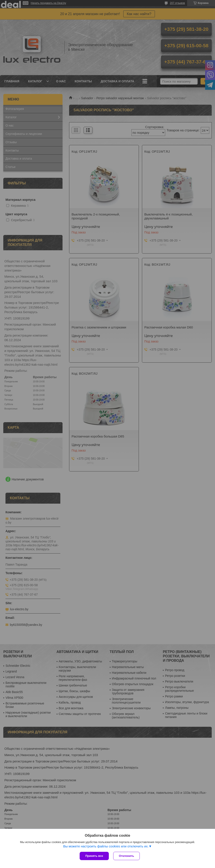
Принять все (94, 856)
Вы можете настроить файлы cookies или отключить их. (106, 846)
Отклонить (126, 856)
